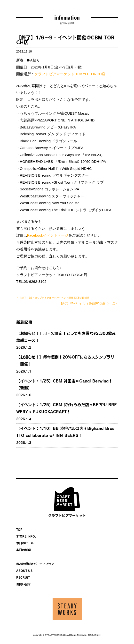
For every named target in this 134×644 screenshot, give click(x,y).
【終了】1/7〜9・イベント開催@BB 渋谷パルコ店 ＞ (89, 303)
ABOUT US (24, 571)
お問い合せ (24, 584)
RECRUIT (23, 577)
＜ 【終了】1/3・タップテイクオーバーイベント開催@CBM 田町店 (53, 298)
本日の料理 (24, 550)
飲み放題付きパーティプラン (35, 564)
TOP (19, 530)
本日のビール (25, 543)
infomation (67, 18)
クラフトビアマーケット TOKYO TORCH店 (70, 74)
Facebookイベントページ (48, 235)
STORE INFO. (26, 536)
